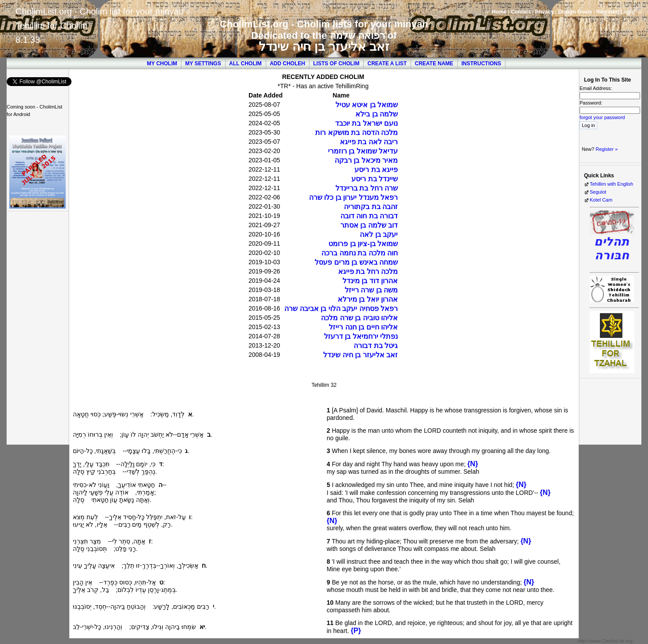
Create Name (434, 64)
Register (607, 12)
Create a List (387, 64)
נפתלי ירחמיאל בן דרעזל (361, 336)
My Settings (203, 64)
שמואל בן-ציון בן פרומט (363, 244)
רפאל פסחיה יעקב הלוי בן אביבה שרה (341, 309)
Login (627, 12)
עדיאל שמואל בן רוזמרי (363, 151)
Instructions (481, 64)
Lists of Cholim (337, 64)
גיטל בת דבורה (376, 346)
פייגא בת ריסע (376, 170)
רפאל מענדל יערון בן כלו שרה (353, 197)
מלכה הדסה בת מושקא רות (356, 133)
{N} (473, 464)
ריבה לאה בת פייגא (369, 142)
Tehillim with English (611, 184)
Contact (521, 12)
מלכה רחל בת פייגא (368, 271)
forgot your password (602, 117)
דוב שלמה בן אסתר (369, 225)
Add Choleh (287, 64)
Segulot (598, 192)
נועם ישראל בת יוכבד (366, 123)
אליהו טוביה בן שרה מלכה (359, 318)
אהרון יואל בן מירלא (368, 299)
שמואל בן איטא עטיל (367, 105)
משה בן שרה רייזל (371, 290)
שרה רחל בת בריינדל (367, 188)
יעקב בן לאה (379, 234)
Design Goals (575, 12)
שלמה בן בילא (377, 114)
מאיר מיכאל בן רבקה (366, 160)
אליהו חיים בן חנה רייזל (363, 327)
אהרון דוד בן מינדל (370, 281)
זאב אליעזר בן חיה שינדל (324, 47)
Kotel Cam (601, 200)
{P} (356, 631)
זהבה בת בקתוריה (371, 207)
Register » (607, 149)
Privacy (544, 12)
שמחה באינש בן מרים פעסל (356, 262)
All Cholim (245, 64)
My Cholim (162, 64)
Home (499, 12)
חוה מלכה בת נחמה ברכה (360, 253)
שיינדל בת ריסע (375, 179)
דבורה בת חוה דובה (369, 216)
